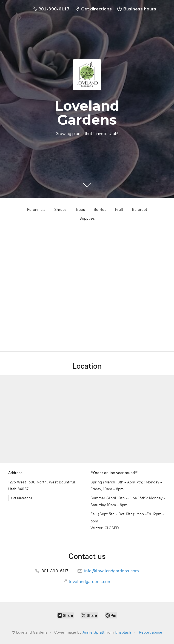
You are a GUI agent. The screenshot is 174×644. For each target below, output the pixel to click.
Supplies (87, 218)
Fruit (119, 210)
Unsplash (123, 632)
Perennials (36, 210)
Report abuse (151, 632)
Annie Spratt (93, 632)
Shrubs (60, 210)
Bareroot (140, 210)
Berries (100, 210)
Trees (80, 210)
